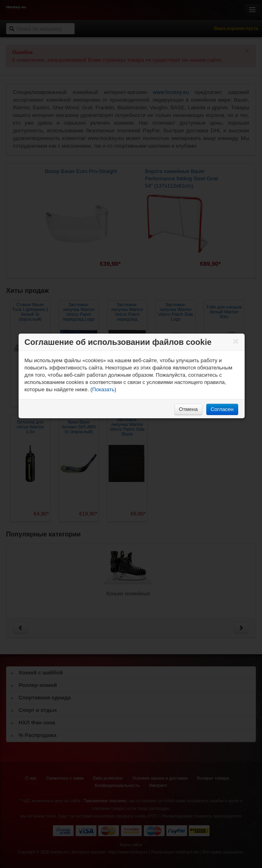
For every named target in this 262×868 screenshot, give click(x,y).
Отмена (188, 409)
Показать (103, 389)
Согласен (222, 409)
